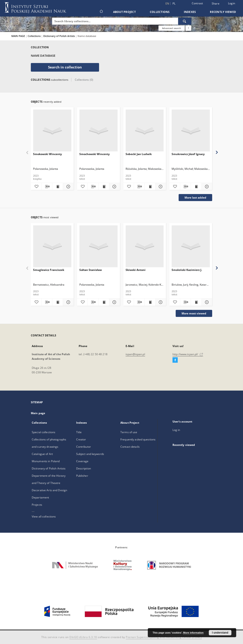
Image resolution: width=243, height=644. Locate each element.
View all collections (44, 516)
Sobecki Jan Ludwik (139, 154)
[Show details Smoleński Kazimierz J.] (206, 302)
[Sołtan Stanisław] (98, 247)
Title (79, 432)
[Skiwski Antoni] (145, 247)
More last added (195, 198)
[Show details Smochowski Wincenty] (114, 187)
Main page (38, 413)
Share (216, 4)
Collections (160, 12)
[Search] (185, 21)
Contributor (84, 447)
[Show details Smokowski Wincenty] (68, 187)
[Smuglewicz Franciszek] (52, 247)
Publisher (82, 476)
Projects (37, 505)
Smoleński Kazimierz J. (187, 270)
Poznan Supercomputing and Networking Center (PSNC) (164, 637)
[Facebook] (175, 360)
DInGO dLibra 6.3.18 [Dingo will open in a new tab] (83, 637)
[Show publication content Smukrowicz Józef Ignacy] (196, 187)
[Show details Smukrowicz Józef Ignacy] (206, 187)
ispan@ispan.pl (135, 354)
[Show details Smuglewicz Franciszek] (68, 302)
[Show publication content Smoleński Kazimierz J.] (196, 302)
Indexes (190, 12)
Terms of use (129, 432)
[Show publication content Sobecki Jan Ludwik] (150, 187)
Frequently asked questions (138, 439)
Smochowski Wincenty (95, 154)
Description (84, 468)
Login (232, 3)
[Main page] (101, 12)
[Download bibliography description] (47, 187)
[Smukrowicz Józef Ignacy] (191, 131)
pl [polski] (174, 4)
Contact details (130, 447)
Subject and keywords (90, 454)
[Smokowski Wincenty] (52, 131)
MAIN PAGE (18, 36)
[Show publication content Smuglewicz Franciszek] (58, 302)
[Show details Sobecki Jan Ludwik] (160, 187)
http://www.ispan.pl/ (188, 354)
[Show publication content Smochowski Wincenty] (104, 187)
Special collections (44, 432)
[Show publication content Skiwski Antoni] (150, 302)
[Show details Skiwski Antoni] (160, 302)
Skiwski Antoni (136, 270)
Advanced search (171, 28)
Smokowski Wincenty (47, 154)
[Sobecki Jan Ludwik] (145, 131)
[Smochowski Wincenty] (98, 131)
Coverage (82, 461)
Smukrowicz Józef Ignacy (188, 154)
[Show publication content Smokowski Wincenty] (58, 187)
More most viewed (194, 313)
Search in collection (65, 67)
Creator (81, 439)
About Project (124, 12)
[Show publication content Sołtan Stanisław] (104, 302)
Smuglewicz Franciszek (49, 270)
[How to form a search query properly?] (188, 28)
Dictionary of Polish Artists (59, 36)
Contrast (197, 3)
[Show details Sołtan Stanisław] (114, 302)
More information (193, 633)
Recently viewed (223, 12)
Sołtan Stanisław (91, 270)
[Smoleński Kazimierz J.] (191, 247)
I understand (220, 633)
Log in (176, 430)
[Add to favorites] (36, 187)
